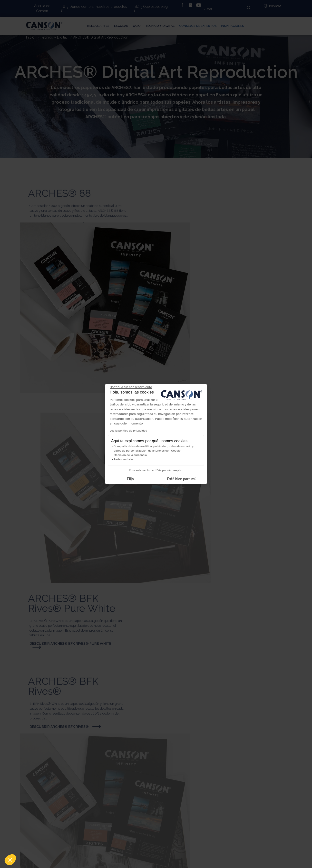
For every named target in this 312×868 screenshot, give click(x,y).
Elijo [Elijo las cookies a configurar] (130, 479)
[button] (10, 860)
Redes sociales (124, 459)
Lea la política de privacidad (128, 431)
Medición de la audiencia (130, 455)
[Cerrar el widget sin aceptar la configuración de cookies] (131, 387)
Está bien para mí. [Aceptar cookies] (182, 479)
